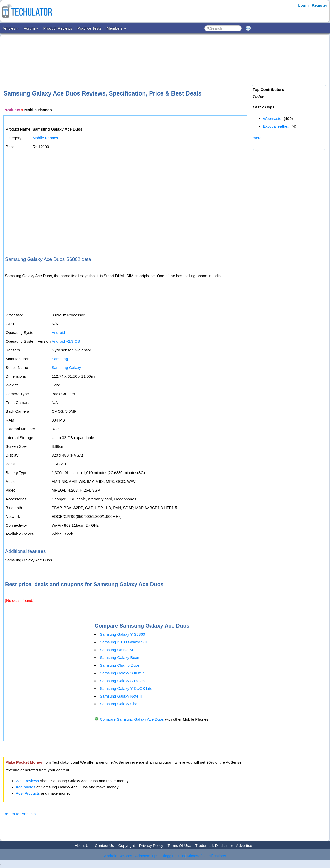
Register (319, 5)
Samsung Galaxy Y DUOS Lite (126, 688)
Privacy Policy (151, 845)
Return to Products (19, 814)
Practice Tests (89, 28)
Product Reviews (58, 28)
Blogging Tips (173, 856)
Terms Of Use (179, 845)
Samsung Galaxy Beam (120, 658)
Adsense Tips (147, 856)
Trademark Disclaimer (214, 845)
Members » (116, 28)
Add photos (26, 787)
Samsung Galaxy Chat (119, 704)
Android (58, 333)
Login (303, 5)
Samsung (60, 359)
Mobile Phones (45, 138)
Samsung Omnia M (116, 650)
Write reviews (27, 781)
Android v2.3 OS (66, 341)
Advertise (244, 845)
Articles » (11, 28)
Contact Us (104, 845)
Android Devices (118, 856)
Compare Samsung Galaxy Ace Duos (132, 719)
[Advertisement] (127, 54)
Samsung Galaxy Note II (121, 696)
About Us (83, 845)
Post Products (28, 793)
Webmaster (273, 119)
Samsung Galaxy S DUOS (122, 681)
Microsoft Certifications (207, 856)
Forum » (31, 28)
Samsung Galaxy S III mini (123, 673)
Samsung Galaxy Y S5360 (122, 634)
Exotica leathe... (277, 126)
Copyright (127, 845)
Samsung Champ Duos (120, 665)
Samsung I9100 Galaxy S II (123, 642)
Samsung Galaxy (66, 368)
